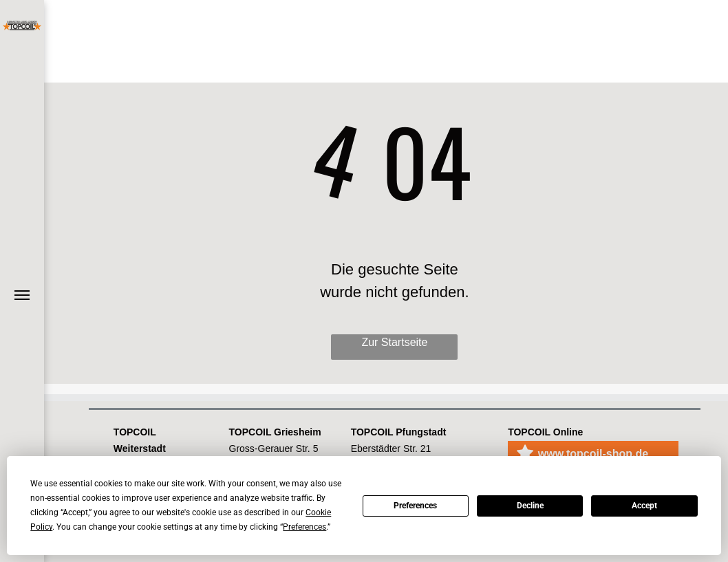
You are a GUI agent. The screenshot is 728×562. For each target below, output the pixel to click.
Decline (530, 506)
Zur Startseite (394, 342)
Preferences (415, 506)
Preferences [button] (304, 527)
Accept (644, 506)
